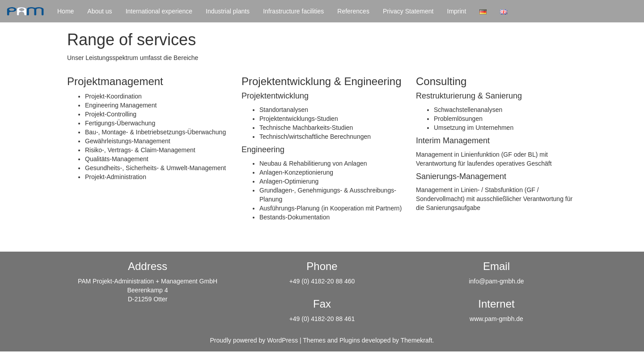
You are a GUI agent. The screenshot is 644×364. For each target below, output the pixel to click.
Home (66, 11)
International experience (159, 11)
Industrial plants (228, 11)
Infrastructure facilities (293, 11)
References (353, 11)
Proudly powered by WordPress (254, 340)
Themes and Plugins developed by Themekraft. (368, 340)
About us (100, 11)
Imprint (457, 11)
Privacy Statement (408, 11)
